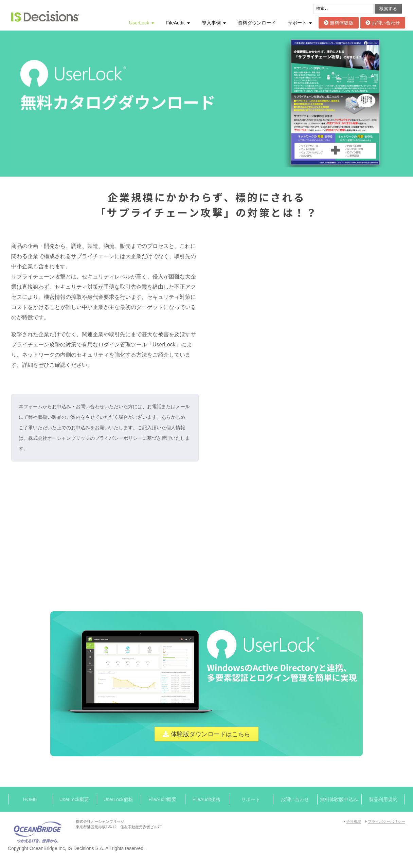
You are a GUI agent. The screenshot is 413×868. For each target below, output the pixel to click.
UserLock (139, 23)
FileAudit (175, 23)
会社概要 (354, 821)
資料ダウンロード (257, 23)
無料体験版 (339, 23)
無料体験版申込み (339, 799)
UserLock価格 (118, 799)
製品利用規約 (383, 799)
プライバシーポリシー (387, 821)
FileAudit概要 (162, 799)
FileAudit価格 (206, 799)
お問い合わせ (383, 23)
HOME (30, 799)
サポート (297, 23)
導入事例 (211, 23)
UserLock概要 (74, 799)
